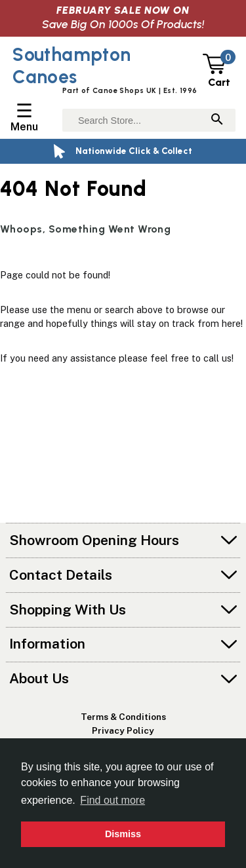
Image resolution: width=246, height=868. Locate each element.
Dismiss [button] (123, 834)
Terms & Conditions (123, 717)
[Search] (217, 120)
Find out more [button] (113, 800)
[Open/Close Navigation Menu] (24, 117)
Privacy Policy (123, 730)
